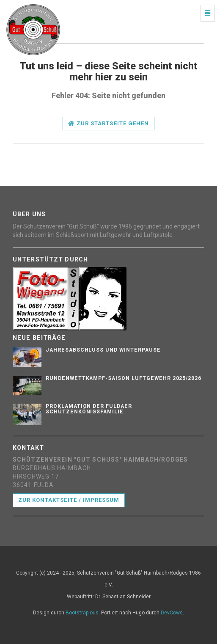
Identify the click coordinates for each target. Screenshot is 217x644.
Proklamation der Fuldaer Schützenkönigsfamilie (89, 409)
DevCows (172, 613)
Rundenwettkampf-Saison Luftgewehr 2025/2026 (124, 378)
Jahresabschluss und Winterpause (103, 350)
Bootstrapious (82, 613)
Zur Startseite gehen (108, 123)
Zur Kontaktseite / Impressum (69, 500)
